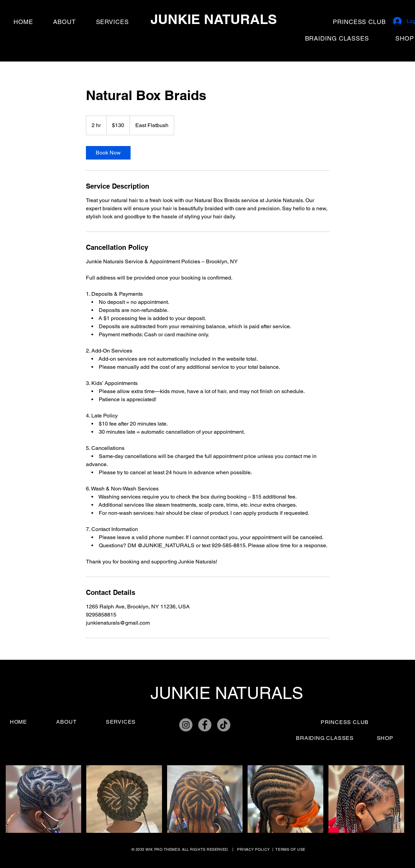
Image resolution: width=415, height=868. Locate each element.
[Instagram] (186, 725)
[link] (108, 153)
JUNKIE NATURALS (214, 19)
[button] (44, 799)
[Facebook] (205, 725)
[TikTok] (224, 725)
